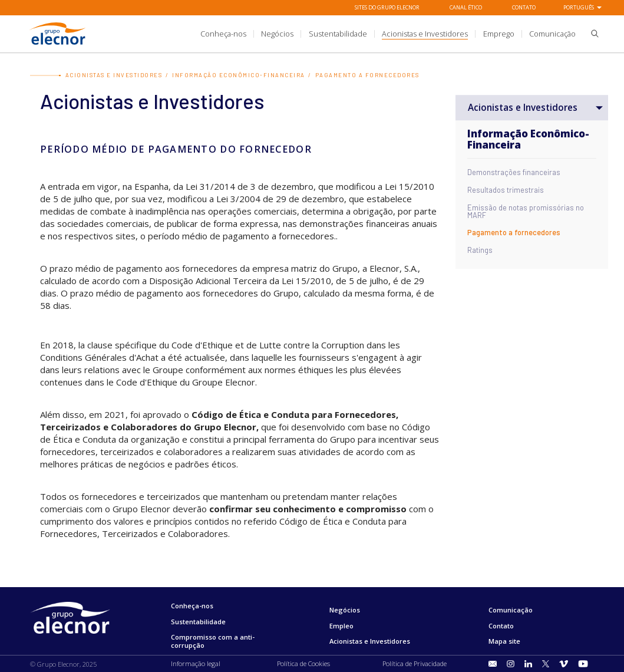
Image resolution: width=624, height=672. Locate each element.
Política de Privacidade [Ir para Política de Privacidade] (415, 663)
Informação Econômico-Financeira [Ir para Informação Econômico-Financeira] (239, 75)
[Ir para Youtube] (583, 664)
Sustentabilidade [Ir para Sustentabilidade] (198, 622)
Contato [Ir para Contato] (524, 7)
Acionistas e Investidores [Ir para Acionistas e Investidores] (114, 75)
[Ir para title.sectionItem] (493, 664)
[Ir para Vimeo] (564, 664)
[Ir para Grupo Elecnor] (58, 46)
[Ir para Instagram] (511, 664)
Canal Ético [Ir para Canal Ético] (466, 7)
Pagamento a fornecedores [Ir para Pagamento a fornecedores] (367, 75)
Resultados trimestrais (506, 190)
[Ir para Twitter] (546, 664)
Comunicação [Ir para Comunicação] (511, 610)
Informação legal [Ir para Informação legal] (196, 663)
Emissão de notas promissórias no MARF (526, 212)
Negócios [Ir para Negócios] (345, 610)
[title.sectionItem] (223, 34)
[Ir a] (312, 34)
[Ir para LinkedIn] (528, 664)
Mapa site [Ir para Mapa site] (504, 641)
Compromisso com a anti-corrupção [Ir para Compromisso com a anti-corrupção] (213, 641)
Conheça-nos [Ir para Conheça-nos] (192, 606)
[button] (591, 35)
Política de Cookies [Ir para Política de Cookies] (303, 663)
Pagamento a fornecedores (514, 233)
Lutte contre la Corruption (312, 345)
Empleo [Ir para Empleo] (341, 626)
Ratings (480, 250)
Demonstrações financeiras (514, 173)
